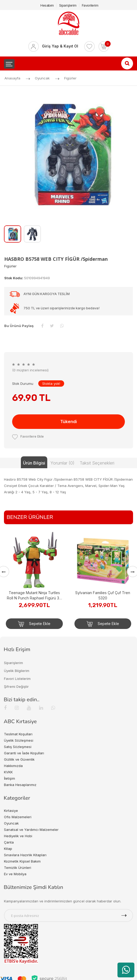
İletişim (10, 778)
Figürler (70, 78)
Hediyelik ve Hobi (18, 836)
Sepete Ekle (34, 624)
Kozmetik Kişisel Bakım (22, 861)
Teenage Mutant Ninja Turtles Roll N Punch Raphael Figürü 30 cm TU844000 (34, 596)
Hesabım (47, 5)
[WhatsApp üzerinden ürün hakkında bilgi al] (126, 970)
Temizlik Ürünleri (18, 868)
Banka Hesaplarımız (20, 785)
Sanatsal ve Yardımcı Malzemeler (31, 830)
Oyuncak (42, 78)
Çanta (9, 842)
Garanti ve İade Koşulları (24, 753)
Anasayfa (12, 78)
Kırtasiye (11, 811)
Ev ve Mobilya (15, 874)
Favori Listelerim (17, 679)
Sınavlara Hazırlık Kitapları (25, 855)
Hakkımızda (13, 766)
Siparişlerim (68, 5)
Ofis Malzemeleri (18, 817)
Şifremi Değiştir (16, 687)
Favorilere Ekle (28, 436)
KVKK (8, 772)
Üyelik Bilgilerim (17, 671)
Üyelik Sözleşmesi (19, 740)
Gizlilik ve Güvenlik (19, 759)
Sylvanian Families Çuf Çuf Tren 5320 (103, 595)
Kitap (8, 849)
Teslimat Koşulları (18, 734)
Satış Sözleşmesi (18, 747)
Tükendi (68, 422)
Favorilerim (90, 5)
